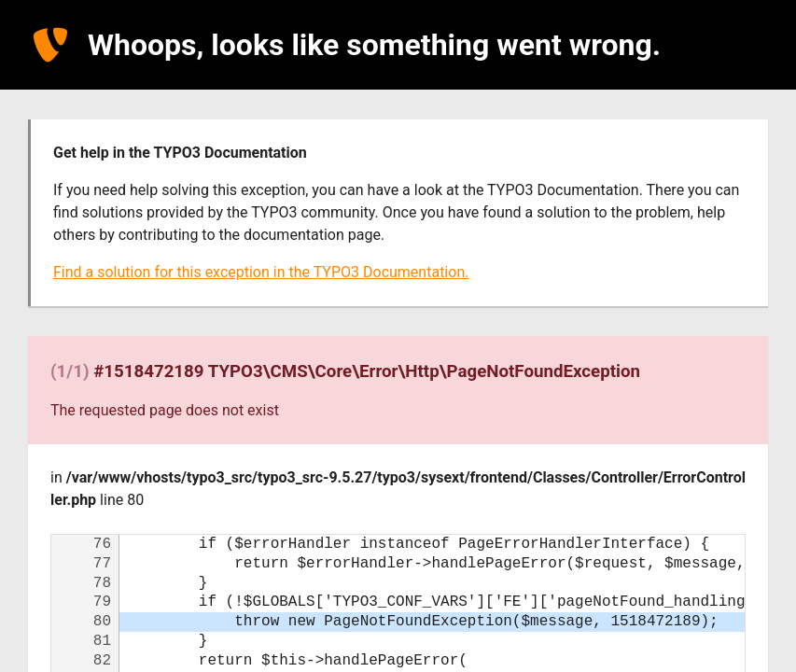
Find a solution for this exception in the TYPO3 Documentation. (261, 272)
